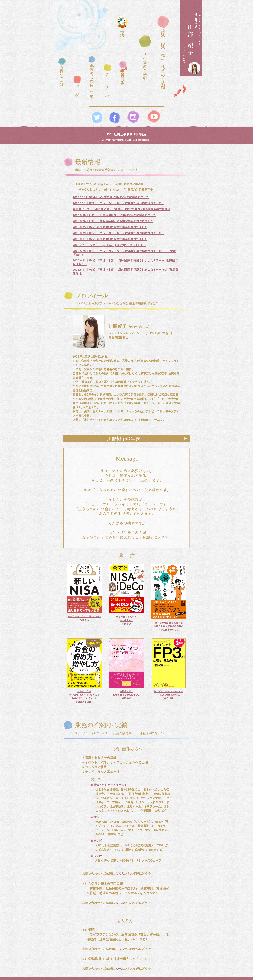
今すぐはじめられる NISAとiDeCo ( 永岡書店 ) (126, 620)
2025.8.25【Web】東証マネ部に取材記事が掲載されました (110, 227)
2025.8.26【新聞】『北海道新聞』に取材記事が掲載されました (113, 221)
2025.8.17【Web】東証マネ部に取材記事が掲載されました (110, 239)
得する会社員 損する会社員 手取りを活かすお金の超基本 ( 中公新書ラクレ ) (169, 626)
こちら (120, 874)
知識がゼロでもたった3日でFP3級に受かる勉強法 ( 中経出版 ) (169, 695)
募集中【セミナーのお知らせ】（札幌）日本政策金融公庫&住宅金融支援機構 (121, 209)
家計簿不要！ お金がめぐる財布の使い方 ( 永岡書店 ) (126, 695)
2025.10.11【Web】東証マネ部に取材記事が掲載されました (111, 197)
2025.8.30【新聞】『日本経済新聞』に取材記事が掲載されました (114, 215)
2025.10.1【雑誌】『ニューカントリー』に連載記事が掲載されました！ (119, 203)
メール (120, 903)
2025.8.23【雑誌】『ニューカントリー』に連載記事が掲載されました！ (119, 233)
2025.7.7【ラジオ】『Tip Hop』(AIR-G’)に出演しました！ (110, 245)
